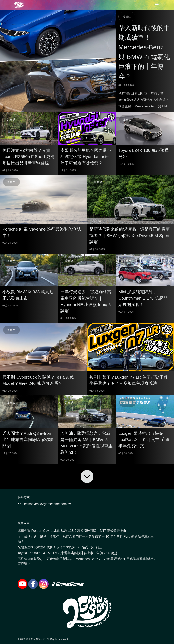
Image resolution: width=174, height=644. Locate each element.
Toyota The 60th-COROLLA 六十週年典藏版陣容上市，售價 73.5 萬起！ (69, 553)
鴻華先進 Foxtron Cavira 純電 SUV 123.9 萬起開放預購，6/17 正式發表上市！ (74, 531)
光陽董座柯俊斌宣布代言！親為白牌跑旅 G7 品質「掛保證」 (61, 547)
